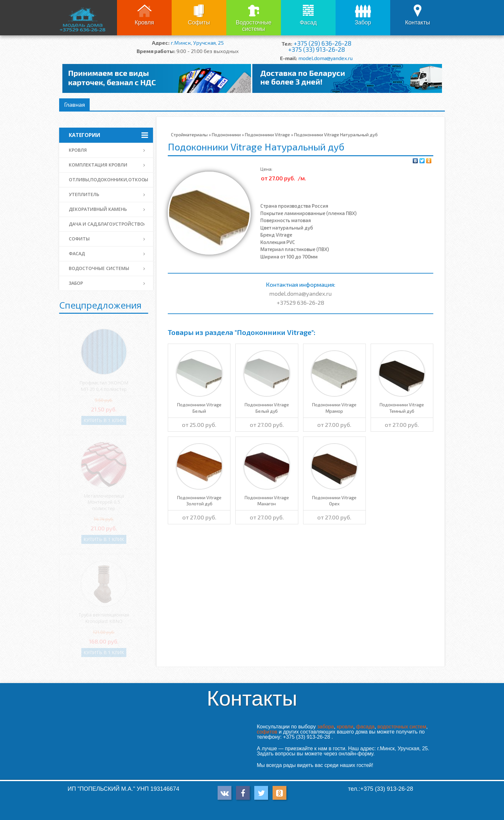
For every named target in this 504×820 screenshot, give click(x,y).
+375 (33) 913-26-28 (316, 49)
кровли (345, 727)
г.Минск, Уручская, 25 (197, 43)
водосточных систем (402, 727)
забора (326, 727)
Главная (74, 104)
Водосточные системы (253, 26)
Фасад (308, 23)
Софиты (199, 23)
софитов (267, 732)
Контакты (418, 23)
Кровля (144, 23)
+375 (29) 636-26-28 (322, 43)
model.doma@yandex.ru (325, 58)
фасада (365, 727)
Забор (363, 23)
